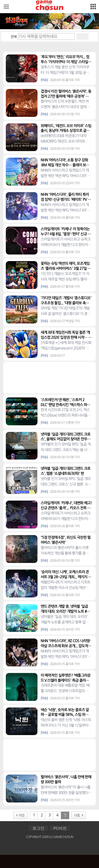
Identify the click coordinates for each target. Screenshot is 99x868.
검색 (82, 36)
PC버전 (60, 828)
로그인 (38, 828)
